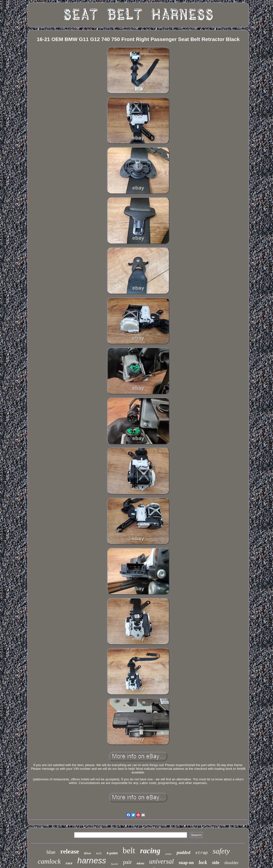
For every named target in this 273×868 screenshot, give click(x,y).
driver (88, 853)
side (216, 863)
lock (203, 862)
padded (183, 852)
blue (51, 852)
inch (99, 853)
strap (201, 853)
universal (161, 861)
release (70, 851)
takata (141, 863)
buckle (115, 864)
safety (221, 851)
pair (127, 862)
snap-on (186, 863)
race (69, 863)
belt (129, 850)
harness (92, 861)
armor (168, 854)
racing (150, 851)
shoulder (231, 863)
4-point (112, 853)
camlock (49, 861)
